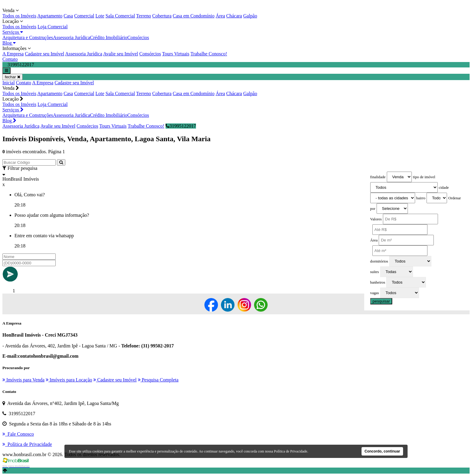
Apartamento (50, 16)
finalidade (378, 177)
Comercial (84, 16)
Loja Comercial (53, 27)
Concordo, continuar (382, 451)
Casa (68, 16)
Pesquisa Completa (158, 380)
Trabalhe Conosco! (209, 54)
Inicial (9, 83)
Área (220, 16)
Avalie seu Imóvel (121, 54)
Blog (9, 43)
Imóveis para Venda (23, 380)
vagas (375, 293)
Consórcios (138, 37)
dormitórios (379, 261)
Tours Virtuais (176, 54)
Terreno (144, 16)
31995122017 (181, 126)
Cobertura (162, 16)
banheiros (378, 282)
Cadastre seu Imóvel (45, 54)
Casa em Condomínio (194, 16)
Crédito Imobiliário (109, 37)
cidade (444, 188)
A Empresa (13, 54)
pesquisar (381, 301)
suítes (375, 272)
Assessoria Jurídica (71, 37)
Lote (100, 16)
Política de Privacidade (291, 451)
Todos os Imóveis (19, 16)
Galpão (250, 16)
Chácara (234, 16)
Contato (10, 59)
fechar (12, 77)
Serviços (13, 32)
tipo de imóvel (424, 177)
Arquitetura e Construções (28, 37)
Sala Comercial (120, 16)
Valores (376, 219)
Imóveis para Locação (69, 380)
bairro (421, 198)
